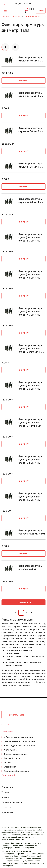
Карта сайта (8, 732)
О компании (8, 787)
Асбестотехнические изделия (18, 737)
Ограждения (10, 767)
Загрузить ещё (23, 602)
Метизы (7, 763)
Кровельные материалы (15, 754)
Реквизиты (7, 813)
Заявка (41, 11)
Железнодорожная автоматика (19, 746)
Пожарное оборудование (16, 771)
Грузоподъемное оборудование (19, 741)
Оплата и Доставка (12, 802)
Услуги (5, 792)
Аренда (6, 797)
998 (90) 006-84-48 (23, 4)
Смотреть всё (8, 775)
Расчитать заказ (16, 715)
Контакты (6, 808)
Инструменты (10, 750)
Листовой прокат (12, 758)
